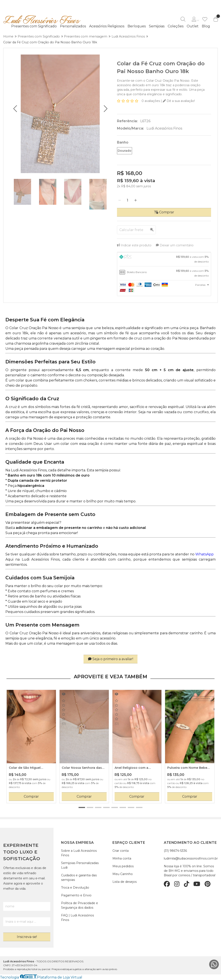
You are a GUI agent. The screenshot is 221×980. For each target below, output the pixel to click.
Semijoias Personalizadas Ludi (80, 865)
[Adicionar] (136, 200)
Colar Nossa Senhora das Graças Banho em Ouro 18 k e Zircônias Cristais (84, 768)
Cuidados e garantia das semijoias (79, 878)
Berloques (137, 26)
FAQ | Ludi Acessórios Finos (77, 918)
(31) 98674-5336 (175, 851)
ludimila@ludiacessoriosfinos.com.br (191, 858)
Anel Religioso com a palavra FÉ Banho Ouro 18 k (137, 768)
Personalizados (73, 26)
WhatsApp (204, 554)
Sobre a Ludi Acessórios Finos (79, 853)
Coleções (176, 26)
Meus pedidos (123, 866)
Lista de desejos (125, 882)
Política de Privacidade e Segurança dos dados (80, 905)
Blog (206, 26)
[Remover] (120, 200)
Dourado (125, 151)
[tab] (164, 259)
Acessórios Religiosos (107, 26)
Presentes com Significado (34, 26)
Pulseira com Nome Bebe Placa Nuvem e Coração (187, 768)
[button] (15, 109)
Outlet (193, 26)
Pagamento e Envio (76, 895)
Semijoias (157, 26)
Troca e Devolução (75, 888)
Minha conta (122, 858)
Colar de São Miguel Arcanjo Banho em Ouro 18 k (30, 768)
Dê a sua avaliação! (179, 101)
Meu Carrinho (123, 874)
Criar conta (121, 851)
